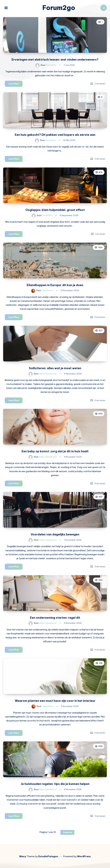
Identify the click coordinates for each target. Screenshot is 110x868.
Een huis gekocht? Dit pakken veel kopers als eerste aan (55, 135)
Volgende (67, 832)
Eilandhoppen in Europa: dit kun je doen (55, 285)
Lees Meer (15, 84)
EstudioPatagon (48, 856)
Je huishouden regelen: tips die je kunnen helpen (55, 784)
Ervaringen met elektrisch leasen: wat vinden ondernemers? (55, 60)
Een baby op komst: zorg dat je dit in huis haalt (55, 451)
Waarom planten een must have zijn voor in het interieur (55, 701)
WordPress (84, 856)
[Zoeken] (104, 8)
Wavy (23, 856)
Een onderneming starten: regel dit (55, 618)
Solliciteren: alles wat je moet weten (55, 368)
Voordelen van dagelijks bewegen (55, 534)
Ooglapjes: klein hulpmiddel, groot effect (55, 210)
